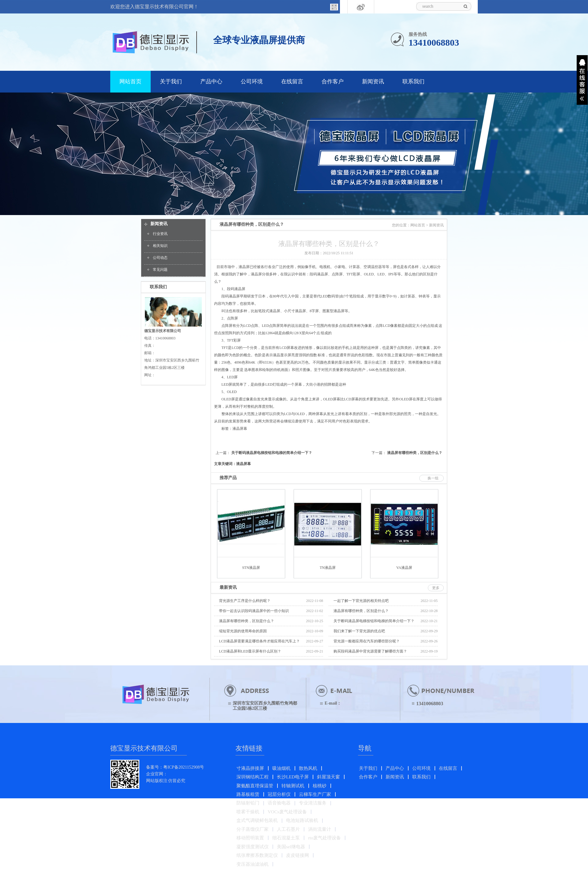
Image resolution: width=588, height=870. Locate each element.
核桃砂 (320, 786)
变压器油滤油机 (253, 864)
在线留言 (292, 81)
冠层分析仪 (279, 794)
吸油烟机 (281, 768)
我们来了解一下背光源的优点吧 (359, 631)
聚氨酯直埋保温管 (255, 786)
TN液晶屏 (328, 568)
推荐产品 (228, 478)
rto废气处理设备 (324, 838)
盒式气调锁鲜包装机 (257, 820)
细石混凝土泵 (286, 838)
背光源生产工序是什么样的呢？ (245, 601)
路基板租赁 (248, 794)
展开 (582, 80)
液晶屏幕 (240, 429)
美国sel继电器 (291, 847)
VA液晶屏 (404, 568)
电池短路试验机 (302, 820)
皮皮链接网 (298, 855)
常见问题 (160, 270)
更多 (436, 588)
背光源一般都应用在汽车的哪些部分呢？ (367, 641)
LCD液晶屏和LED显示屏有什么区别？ (250, 651)
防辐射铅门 (248, 803)
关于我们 (171, 81)
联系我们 (413, 81)
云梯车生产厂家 (315, 794)
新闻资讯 (373, 81)
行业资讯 (160, 234)
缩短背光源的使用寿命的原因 (243, 631)
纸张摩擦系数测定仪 (257, 855)
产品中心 (211, 81)
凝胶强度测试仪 (253, 847)
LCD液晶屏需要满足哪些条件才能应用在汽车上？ (259, 641)
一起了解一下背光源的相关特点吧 (361, 601)
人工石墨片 (288, 829)
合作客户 (333, 81)
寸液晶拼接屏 (250, 768)
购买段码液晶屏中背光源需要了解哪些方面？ (370, 651)
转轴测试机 (293, 786)
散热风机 (308, 768)
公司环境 (252, 81)
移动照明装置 (250, 838)
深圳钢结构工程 (253, 777)
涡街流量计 (320, 829)
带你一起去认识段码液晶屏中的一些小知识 (254, 611)
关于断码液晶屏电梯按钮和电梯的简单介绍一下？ (272, 453)
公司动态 (160, 258)
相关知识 (160, 246)
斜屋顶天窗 (328, 777)
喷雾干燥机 (248, 812)
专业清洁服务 (313, 803)
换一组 (433, 478)
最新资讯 (228, 587)
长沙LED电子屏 (293, 777)
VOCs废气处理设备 (287, 812)
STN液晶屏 (251, 568)
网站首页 (130, 81)
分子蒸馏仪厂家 (253, 829)
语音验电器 (279, 803)
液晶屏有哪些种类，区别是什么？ (415, 453)
